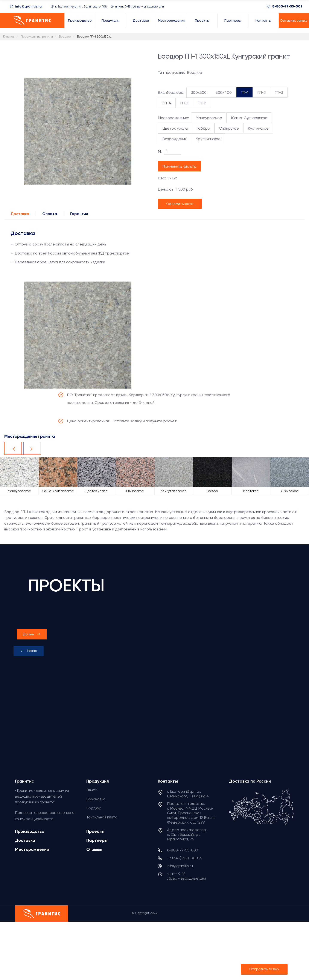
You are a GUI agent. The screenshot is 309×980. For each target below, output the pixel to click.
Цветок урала (175, 128)
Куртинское (258, 128)
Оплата (50, 214)
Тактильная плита (102, 817)
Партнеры (97, 840)
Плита (92, 790)
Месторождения (32, 849)
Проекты (95, 831)
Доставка (20, 214)
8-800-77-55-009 (287, 6)
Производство (30, 831)
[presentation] (29, 651)
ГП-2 (261, 92)
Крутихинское (208, 139)
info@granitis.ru (28, 6)
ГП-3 (279, 92)
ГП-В (202, 103)
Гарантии (79, 214)
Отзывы (94, 849)
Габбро (203, 128)
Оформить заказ (180, 204)
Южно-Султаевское (249, 118)
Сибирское (229, 128)
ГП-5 (184, 103)
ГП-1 (244, 92)
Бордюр (94, 808)
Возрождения (174, 139)
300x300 (199, 92)
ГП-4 (167, 103)
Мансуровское (209, 118)
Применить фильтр (180, 166)
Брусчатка (96, 799)
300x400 (224, 92)
